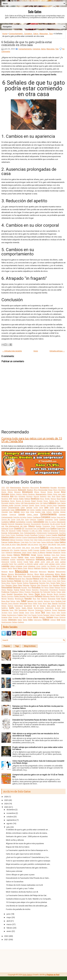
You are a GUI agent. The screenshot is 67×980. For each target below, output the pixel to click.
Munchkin (5, 579)
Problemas (5, 592)
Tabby (64, 608)
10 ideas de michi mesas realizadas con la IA (24, 885)
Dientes (39, 526)
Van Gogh (23, 617)
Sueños (18, 608)
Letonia (63, 564)
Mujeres (62, 576)
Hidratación (56, 553)
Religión (4, 599)
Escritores (20, 535)
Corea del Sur (61, 517)
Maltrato (37, 568)
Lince (25, 566)
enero (9, 931)
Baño (64, 496)
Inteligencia (30, 559)
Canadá (31, 505)
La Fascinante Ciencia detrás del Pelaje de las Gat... (27, 895)
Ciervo (23, 512)
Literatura (32, 566)
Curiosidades (39, 522)
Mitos (9, 576)
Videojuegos (38, 620)
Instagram (21, 559)
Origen (49, 581)
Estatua (25, 537)
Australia (29, 496)
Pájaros (14, 583)
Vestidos (4, 620)
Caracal (4, 508)
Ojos (31, 581)
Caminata (17, 505)
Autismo (36, 496)
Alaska (4, 492)
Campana (25, 505)
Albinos (10, 492)
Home (5, 34)
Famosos (5, 540)
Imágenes (40, 557)
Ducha (48, 529)
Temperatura (39, 610)
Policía (23, 590)
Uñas (10, 617)
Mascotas (44, 34)
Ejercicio (25, 531)
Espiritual (62, 535)
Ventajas (50, 617)
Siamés (55, 603)
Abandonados (16, 488)
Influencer (62, 557)
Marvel (11, 572)
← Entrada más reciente (12, 351)
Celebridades (21, 510)
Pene (51, 585)
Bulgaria (63, 501)
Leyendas (5, 566)
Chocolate (5, 512)
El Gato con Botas (36, 531)
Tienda (21, 613)
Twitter (63, 615)
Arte (12, 496)
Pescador (24, 588)
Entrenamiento (30, 533)
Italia (31, 562)
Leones (58, 564)
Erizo (3, 535)
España (54, 535)
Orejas (44, 581)
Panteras (26, 583)
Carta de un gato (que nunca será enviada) (23, 854)
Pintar (52, 587)
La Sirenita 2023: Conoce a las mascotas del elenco (33, 679)
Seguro (30, 603)
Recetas (43, 594)
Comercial (13, 515)
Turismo (40, 615)
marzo (9, 924)
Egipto (19, 531)
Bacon (58, 496)
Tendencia (48, 610)
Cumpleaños (20, 522)
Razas (37, 594)
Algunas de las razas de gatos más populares (25, 843)
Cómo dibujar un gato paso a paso (20, 875)
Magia (15, 568)
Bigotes (47, 499)
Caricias (29, 507)
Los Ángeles (52, 566)
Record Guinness (60, 594)
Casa (57, 507)
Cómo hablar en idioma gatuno (25, 651)
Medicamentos (61, 572)
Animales (5, 494)
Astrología (22, 496)
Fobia (36, 540)
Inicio (36, 351)
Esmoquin (42, 535)
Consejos (28, 34)
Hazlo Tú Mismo (39, 552)
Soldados (43, 606)
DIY (23, 528)
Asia (16, 496)
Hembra (49, 552)
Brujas (46, 501)
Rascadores (18, 594)
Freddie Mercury (14, 542)
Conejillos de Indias (20, 517)
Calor (59, 503)
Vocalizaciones (6, 622)
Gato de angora (33, 545)
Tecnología (23, 610)
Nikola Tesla (56, 579)
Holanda (40, 555)
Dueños (53, 528)
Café (22, 503)
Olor (40, 581)
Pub (41, 592)
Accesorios (45, 487)
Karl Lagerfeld (19, 564)
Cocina (38, 512)
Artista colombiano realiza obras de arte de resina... (27, 833)
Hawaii (29, 553)
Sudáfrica (5, 608)
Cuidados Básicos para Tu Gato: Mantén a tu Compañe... (29, 899)
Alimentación (27, 492)
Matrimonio (43, 572)
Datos (47, 522)
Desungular (45, 524)
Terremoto (62, 610)
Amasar (43, 492)
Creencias (33, 520)
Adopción (22, 490)
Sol (38, 606)
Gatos (36, 34)
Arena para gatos (59, 494)
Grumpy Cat (56, 550)
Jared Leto (50, 562)
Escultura (34, 535)
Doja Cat (36, 529)
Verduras (62, 617)
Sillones (4, 606)
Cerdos (32, 510)
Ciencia (17, 512)
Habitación (9, 553)
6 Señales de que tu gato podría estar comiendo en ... (28, 830)
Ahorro (55, 490)
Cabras (18, 503)
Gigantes (17, 550)
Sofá (34, 606)
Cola (43, 512)
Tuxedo (57, 615)
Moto (43, 576)
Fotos (63, 540)
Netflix (42, 579)
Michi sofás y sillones (15, 840)
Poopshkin (35, 590)
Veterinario (12, 620)
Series (40, 603)
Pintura (57, 587)
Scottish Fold (60, 601)
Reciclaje (50, 594)
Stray (64, 606)
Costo (27, 520)
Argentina (5, 496)
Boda (64, 499)
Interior (57, 559)
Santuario (47, 601)
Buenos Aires (54, 501)
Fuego (38, 542)
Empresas (62, 531)
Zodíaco (15, 622)
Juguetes (5, 564)
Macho (10, 568)
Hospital (14, 557)
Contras (54, 517)
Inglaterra (5, 559)
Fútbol (57, 542)
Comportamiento (16, 34)
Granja (49, 550)
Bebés (21, 499)
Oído (27, 581)
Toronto (63, 613)
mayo (9, 917)
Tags (17, 646)
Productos (14, 592)
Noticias (18, 581)
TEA (16, 610)
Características (14, 507)
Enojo (22, 533)
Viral (58, 620)
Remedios (11, 599)
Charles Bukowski (48, 510)
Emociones (54, 531)
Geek (64, 548)
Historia (17, 555)
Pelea (20, 585)
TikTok (37, 613)
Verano (56, 617)
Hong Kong (55, 555)
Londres (44, 566)
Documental (29, 529)
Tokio (58, 613)
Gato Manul (43, 545)
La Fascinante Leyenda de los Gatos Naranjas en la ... (28, 850)
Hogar (33, 555)
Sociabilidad (28, 606)
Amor (63, 492)
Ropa (58, 599)
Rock (39, 599)
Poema (17, 590)
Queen (4, 594)
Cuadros (41, 519)
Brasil (33, 501)
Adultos (30, 490)
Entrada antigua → (57, 351)
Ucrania (4, 617)
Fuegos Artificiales (47, 542)
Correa (13, 520)
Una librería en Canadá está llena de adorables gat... (27, 906)
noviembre (11, 813)
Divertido (18, 528)
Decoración (61, 522)
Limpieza (19, 566)
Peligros (33, 585)
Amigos (50, 492)
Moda (15, 576)
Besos (42, 499)
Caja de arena (29, 503)
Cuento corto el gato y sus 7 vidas (20, 888)
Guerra (63, 550)
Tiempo (15, 613)
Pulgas (59, 592)
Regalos (53, 596)
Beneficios (35, 499)
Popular (7, 646)
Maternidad (34, 572)
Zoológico (21, 622)
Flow (32, 540)
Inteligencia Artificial (44, 559)
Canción (43, 505)
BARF (11, 499)
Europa (48, 537)
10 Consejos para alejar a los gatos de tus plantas (26, 902)
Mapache (4, 572)
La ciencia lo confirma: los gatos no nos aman (31, 692)
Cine (27, 512)
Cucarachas (49, 520)
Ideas (27, 557)
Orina (54, 581)
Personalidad (7, 587)
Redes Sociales (20, 596)
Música (12, 579)
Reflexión (39, 596)
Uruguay (16, 617)
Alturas (37, 492)
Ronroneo (52, 599)
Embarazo (47, 531)
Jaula (57, 562)
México (37, 574)
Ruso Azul (6, 601)
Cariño (36, 508)
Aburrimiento (35, 488)
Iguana (32, 557)
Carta (46, 507)
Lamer (36, 564)
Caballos (12, 503)
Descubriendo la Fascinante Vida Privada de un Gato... (28, 878)
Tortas (4, 615)
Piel (42, 588)
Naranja (18, 579)
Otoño (59, 581)
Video (30, 620)
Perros (63, 585)
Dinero (53, 526)
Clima (32, 512)
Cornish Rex (6, 520)
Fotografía (55, 540)
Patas (15, 585)
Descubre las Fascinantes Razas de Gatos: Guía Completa (36, 720)
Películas (26, 585)
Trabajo (20, 615)
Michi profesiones (47, 574)
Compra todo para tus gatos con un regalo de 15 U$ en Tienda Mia (32, 440)
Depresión (11, 524)
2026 (6, 797)
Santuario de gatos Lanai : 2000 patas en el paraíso (27, 836)
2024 (8, 488)
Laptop (41, 564)
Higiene (10, 555)
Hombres (47, 555)
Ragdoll (10, 594)
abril (8, 921)
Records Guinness (8, 596)
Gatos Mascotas (55, 548)
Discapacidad (61, 526)
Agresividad (43, 490)
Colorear (63, 512)
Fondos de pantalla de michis (18, 909)
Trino (29, 615)
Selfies (35, 603)
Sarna (53, 601)
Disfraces (5, 528)
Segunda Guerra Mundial (10, 603)
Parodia (53, 583)
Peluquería (45, 585)
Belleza (27, 499)
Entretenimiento (42, 533)
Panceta (19, 583)
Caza (12, 510)
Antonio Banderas (29, 494)
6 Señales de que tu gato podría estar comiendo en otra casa (27, 43)
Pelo (39, 585)
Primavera (62, 590)
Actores (4, 490)
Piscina (63, 588)
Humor (21, 557)
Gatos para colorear (14, 871)
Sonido (59, 606)
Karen (11, 564)
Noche (4, 581)
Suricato (58, 608)
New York (48, 579)
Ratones (31, 594)
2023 (3, 488)
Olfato (36, 581)
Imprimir (48, 557)
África (36, 490)
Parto (58, 583)
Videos (46, 620)
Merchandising (20, 574)
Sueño (12, 608)
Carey (23, 507)
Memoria (11, 574)
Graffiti (30, 550)
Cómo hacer (32, 514)
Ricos (34, 599)
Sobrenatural (19, 606)
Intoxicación (5, 562)
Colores (4, 514)
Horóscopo (6, 557)
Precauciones (44, 590)
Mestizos (30, 574)
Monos (20, 576)
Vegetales (42, 617)
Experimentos (56, 537)
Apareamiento (41, 494)
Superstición (49, 608)
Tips (51, 34)
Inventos (13, 562)
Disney (11, 529)
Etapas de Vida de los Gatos (18, 847)
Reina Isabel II (61, 596)
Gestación (5, 550)
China (57, 510)
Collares (49, 512)
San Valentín (39, 601)
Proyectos (28, 592)
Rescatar (28, 598)
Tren (25, 615)
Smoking (11, 606)
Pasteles (9, 585)
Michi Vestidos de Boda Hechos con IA (22, 892)
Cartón (52, 508)
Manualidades (61, 568)
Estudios (42, 537)
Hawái (24, 553)
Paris (48, 583)
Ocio (23, 581)
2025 (6, 800)
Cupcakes (29, 522)
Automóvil (43, 496)
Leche (46, 564)
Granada (36, 550)
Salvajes (30, 601)
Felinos (13, 540)
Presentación (54, 590)
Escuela (27, 535)
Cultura (12, 522)
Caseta (63, 507)
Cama (63, 503)
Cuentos (62, 519)
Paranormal (34, 583)
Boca (59, 499)
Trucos (34, 615)
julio (8, 827)
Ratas (26, 594)
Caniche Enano (52, 505)
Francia (4, 542)
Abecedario (26, 488)
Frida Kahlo (25, 542)
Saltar (18, 601)
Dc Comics (53, 522)
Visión (63, 620)
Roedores (44, 599)
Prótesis (21, 592)
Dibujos (32, 526)
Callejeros (52, 503)
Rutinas (13, 601)
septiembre (11, 820)
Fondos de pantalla (44, 540)
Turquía (46, 615)
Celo (28, 510)
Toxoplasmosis (12, 615)
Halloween (17, 552)
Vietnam (53, 620)
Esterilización (33, 537)
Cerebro (38, 510)
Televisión (31, 610)
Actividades (62, 488)
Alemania (17, 492)
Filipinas (27, 540)
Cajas (37, 503)
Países (63, 581)
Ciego (11, 512)
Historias (25, 555)
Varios (35, 617)
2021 (6, 940)
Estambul (18, 537)
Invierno (20, 562)
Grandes (43, 550)
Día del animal (55, 524)
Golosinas (24, 550)
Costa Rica (20, 520)
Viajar (20, 620)
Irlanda (26, 562)
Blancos (53, 499)
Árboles (50, 494)
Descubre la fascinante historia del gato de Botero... (27, 868)
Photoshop (36, 587)
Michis (57, 574)
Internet (63, 560)
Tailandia (5, 610)
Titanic (48, 613)
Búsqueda (5, 503)
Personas (17, 587)
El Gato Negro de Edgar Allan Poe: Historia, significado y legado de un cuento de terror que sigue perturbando (38, 666)
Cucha (56, 520)
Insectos (13, 560)
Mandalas (45, 568)
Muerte (55, 576)
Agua (50, 490)
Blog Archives (30, 646)
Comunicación (7, 517)
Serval (45, 603)
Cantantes (62, 505)
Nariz (24, 579)
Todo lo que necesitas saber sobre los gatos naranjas (28, 861)
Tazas (11, 610)
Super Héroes (27, 608)
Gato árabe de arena (9, 545)
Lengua (52, 564)
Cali (41, 503)
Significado (62, 603)
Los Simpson (61, 566)
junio (9, 914)
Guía (3, 553)
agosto (10, 823)
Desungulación (36, 524)
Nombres (10, 581)
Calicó (45, 503)
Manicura (52, 568)
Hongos (63, 555)
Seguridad (23, 603)
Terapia (54, 610)
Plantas (10, 590)
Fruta (34, 542)
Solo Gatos (35, 12)
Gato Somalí (35, 548)
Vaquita (30, 617)
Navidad (29, 579)
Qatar (64, 592)
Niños (63, 579)
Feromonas (19, 540)
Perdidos (56, 585)
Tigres (32, 613)
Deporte (4, 524)
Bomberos (5, 501)
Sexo (49, 603)
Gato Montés (52, 545)
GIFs (11, 550)
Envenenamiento (53, 533)
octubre (10, 817)
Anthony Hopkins (16, 494)
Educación (12, 531)
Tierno (27, 613)
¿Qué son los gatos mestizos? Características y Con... (28, 857)
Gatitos (63, 542)
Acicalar (54, 488)
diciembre (11, 810)
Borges (13, 501)
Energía (4, 533)
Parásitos (42, 583)
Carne (41, 508)
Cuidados (5, 522)
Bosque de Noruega (23, 501)
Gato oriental (16, 548)
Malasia (31, 568)
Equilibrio (62, 533)
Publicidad (47, 592)
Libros (13, 566)
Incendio (55, 557)
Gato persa (26, 548)
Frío (30, 542)
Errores (13, 535)
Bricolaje (40, 501)
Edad (59, 528)
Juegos (63, 562)
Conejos (30, 517)
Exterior (63, 537)
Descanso (19, 524)
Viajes (25, 620)
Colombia (56, 512)
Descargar (27, 524)
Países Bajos (6, 583)
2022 (6, 936)
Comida (22, 514)
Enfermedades (14, 533)
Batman (16, 499)
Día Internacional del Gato (16, 526)
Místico (4, 576)
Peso (29, 588)
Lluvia (38, 566)
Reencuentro (30, 596)
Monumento (27, 576)
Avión (54, 496)
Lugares (4, 568)
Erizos (8, 535)
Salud (24, 601)
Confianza (37, 517)
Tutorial (52, 615)
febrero (10, 928)
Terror (10, 613)
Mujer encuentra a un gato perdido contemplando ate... (28, 864)
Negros (36, 579)
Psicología (35, 592)
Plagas (4, 590)
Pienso (46, 588)
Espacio (48, 535)
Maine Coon (22, 568)
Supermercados (39, 608)
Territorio (4, 613)
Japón (37, 562)
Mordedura (36, 576)
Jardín (43, 562)
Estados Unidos (8, 537)
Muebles (48, 576)
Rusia (63, 599)
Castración (6, 510)
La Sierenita (29, 564)
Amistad (57, 492)
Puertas (53, 592)
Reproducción (19, 599)
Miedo (63, 574)
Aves (49, 496)
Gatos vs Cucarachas (15, 882)
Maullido (51, 572)
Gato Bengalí (22, 544)
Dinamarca (46, 526)
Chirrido (63, 510)
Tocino (53, 613)
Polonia (28, 590)
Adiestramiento (12, 490)
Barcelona (5, 499)
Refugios (46, 596)
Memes (4, 574)
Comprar (62, 514)
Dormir (42, 528)
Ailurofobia (62, 490)
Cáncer (37, 505)
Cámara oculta (7, 505)
